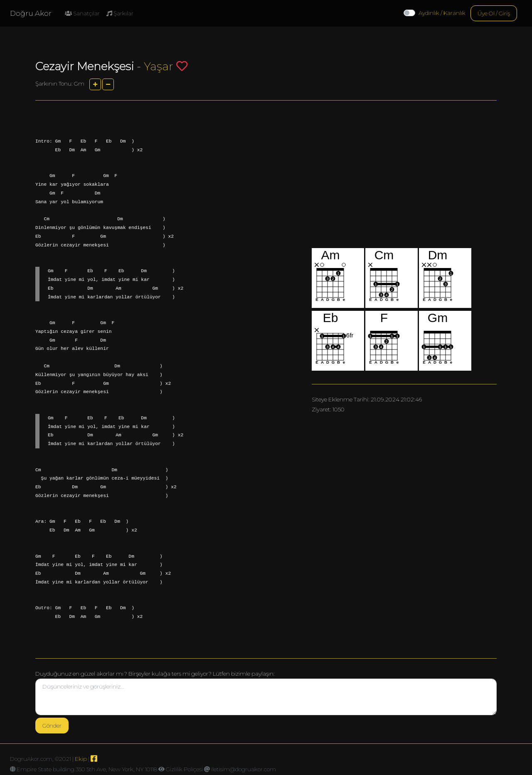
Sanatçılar (82, 13)
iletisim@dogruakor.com (244, 769)
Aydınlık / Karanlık (442, 13)
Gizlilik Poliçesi (184, 769)
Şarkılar (120, 13)
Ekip (81, 759)
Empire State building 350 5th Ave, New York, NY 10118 (87, 769)
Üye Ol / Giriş (494, 13)
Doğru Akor (31, 13)
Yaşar (159, 66)
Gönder (52, 726)
